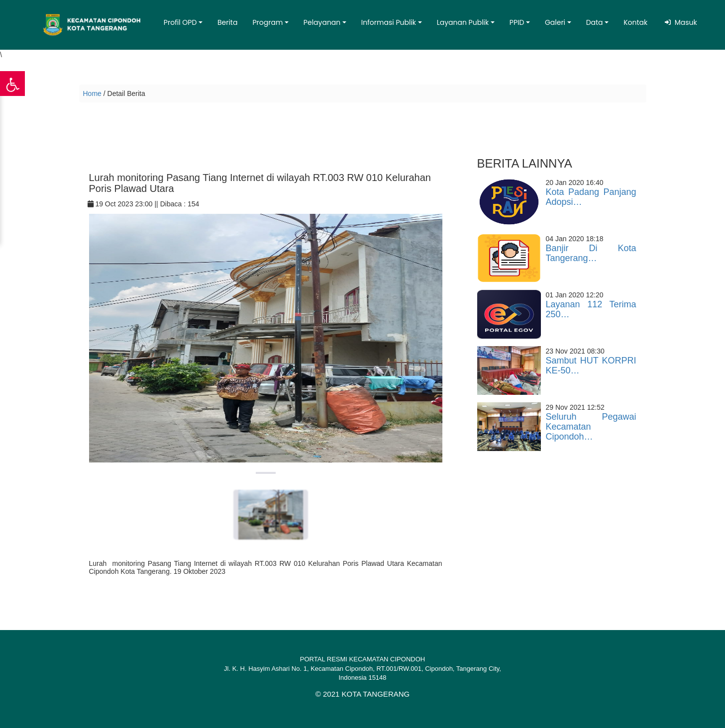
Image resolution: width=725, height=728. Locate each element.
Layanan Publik (463, 22)
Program (267, 22)
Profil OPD (180, 22)
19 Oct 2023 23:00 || (124, 204)
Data (595, 22)
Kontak (635, 22)
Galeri (555, 22)
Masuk (684, 22)
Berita (228, 22)
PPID (517, 22)
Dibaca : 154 (180, 204)
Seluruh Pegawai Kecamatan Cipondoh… (591, 427)
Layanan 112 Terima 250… (591, 309)
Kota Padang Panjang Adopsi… (591, 197)
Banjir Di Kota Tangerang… (591, 253)
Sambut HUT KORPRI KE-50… (591, 365)
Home (92, 93)
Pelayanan (322, 22)
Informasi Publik (389, 22)
